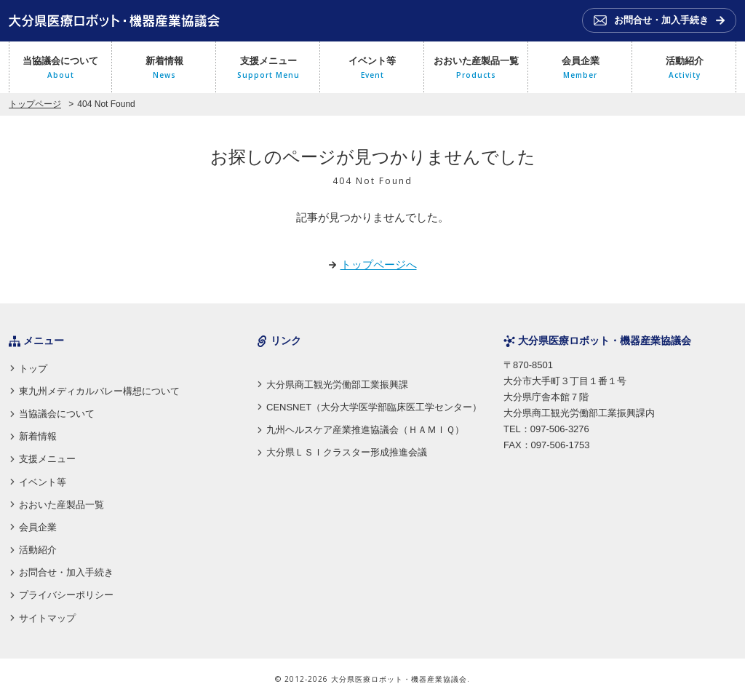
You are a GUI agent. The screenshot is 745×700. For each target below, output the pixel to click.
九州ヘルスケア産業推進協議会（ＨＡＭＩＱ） (365, 430)
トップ (33, 369)
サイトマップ (47, 618)
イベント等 (372, 68)
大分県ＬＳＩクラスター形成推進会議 (347, 452)
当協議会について (60, 68)
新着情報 (164, 68)
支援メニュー (268, 68)
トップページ (35, 104)
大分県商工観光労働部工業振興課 (337, 385)
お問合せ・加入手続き (66, 572)
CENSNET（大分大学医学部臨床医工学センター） (374, 407)
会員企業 (580, 68)
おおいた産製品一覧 (476, 68)
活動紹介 (684, 68)
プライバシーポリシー (66, 595)
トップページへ (379, 265)
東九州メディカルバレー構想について (99, 391)
